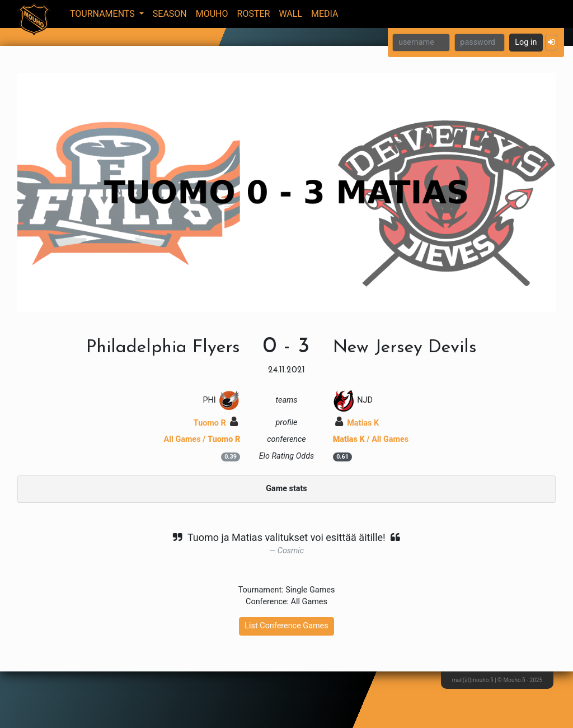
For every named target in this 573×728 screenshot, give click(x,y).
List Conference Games (286, 626)
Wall (290, 14)
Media (325, 14)
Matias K (357, 423)
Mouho (212, 14)
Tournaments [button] (104, 14)
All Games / (202, 439)
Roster (254, 14)
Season (170, 14)
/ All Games (371, 439)
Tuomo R (216, 423)
